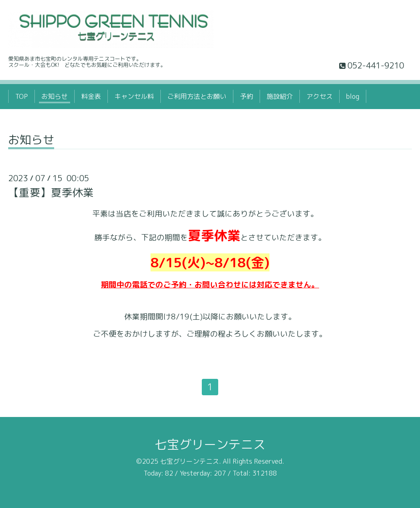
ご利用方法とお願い (197, 96)
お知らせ (55, 96)
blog (353, 96)
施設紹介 (280, 96)
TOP (22, 96)
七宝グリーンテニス (210, 444)
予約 (247, 96)
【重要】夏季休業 (51, 192)
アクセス (320, 96)
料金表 (91, 96)
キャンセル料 (134, 96)
